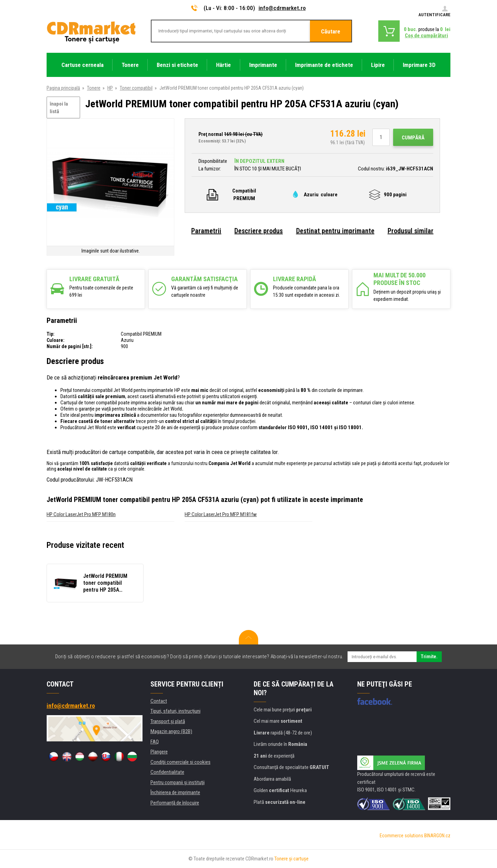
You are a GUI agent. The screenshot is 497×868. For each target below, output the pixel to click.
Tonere (94, 88)
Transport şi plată (168, 721)
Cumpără (413, 138)
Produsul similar (411, 231)
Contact (159, 701)
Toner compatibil (136, 88)
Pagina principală (63, 88)
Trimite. (429, 657)
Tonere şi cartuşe (291, 859)
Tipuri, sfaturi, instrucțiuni (176, 711)
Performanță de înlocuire (175, 803)
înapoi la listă (59, 108)
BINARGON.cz (437, 836)
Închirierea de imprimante (175, 792)
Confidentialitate (167, 772)
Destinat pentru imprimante (335, 231)
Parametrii (206, 231)
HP (110, 88)
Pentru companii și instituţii (178, 782)
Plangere (159, 752)
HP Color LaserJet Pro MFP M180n (81, 514)
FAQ (155, 742)
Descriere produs (259, 231)
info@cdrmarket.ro (282, 8)
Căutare (331, 31)
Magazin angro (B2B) (171, 731)
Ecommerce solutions (401, 836)
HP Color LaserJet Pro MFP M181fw (221, 514)
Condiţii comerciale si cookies (181, 762)
